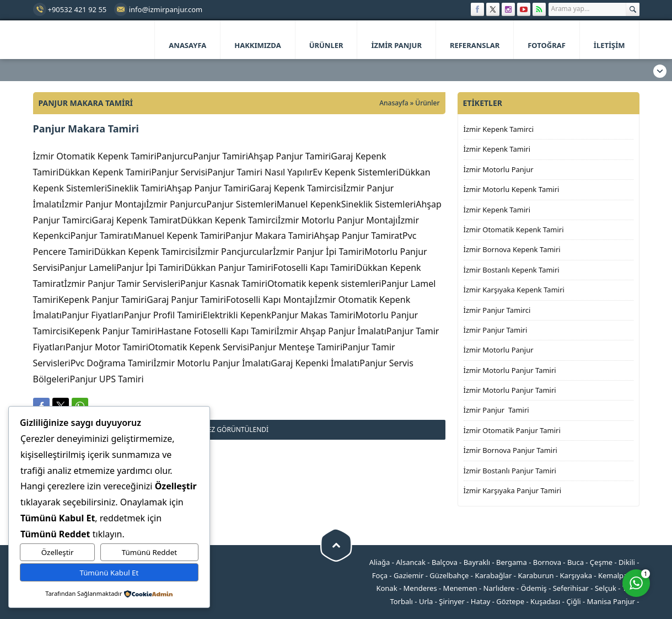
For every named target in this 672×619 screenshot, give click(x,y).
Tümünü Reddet (149, 552)
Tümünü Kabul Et (109, 573)
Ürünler (427, 103)
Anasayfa (394, 103)
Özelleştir (58, 552)
